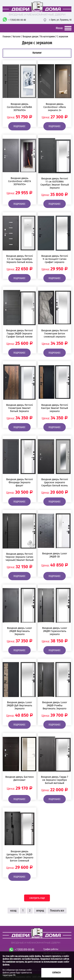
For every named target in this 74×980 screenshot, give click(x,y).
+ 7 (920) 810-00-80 (17, 20)
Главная (7, 36)
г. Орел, (60, 20)
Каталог (17, 36)
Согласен (56, 973)
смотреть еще (37, 898)
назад (13, 911)
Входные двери (30, 36)
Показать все (57, 911)
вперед (40, 911)
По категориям (47, 36)
